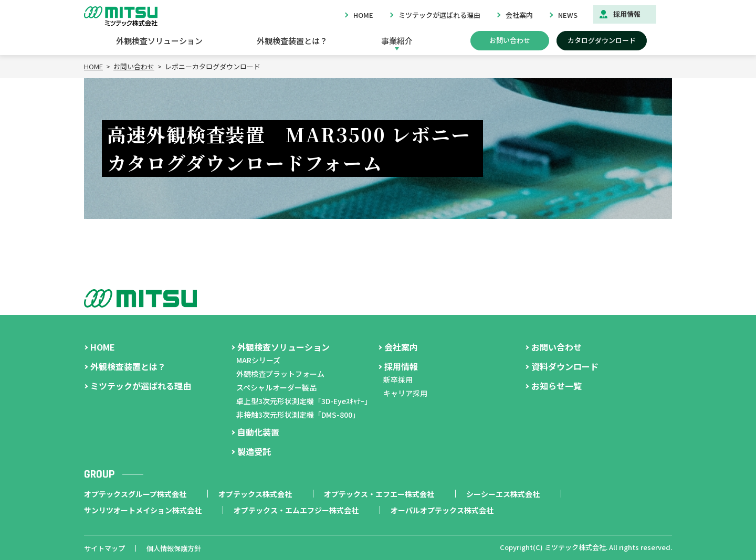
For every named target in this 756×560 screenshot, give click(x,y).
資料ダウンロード (565, 366)
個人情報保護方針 (174, 548)
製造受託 (254, 451)
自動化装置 (258, 432)
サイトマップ (104, 548)
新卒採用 (398, 379)
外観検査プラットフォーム (280, 374)
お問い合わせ (510, 40)
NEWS (568, 15)
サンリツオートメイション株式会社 (143, 510)
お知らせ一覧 (556, 386)
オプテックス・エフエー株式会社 (379, 494)
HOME (363, 15)
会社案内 (519, 15)
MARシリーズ (258, 360)
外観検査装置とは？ (292, 41)
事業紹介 (397, 41)
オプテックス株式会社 (255, 494)
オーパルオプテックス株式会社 (442, 510)
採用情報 (627, 14)
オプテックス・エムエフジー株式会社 (296, 510)
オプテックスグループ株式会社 (135, 494)
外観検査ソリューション (159, 41)
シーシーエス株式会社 (503, 494)
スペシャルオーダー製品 (276, 387)
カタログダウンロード (602, 40)
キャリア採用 (405, 393)
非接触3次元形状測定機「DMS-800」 (298, 415)
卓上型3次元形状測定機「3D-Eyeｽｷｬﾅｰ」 (304, 401)
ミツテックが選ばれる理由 (439, 15)
